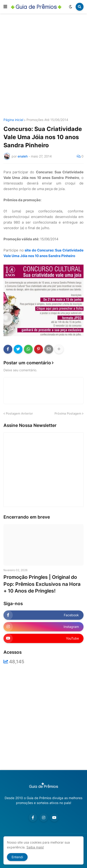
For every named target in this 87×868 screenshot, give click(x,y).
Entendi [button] (17, 857)
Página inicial (13, 120)
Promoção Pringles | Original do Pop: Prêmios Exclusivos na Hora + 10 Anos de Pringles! (42, 584)
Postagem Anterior (19, 413)
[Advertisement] (43, 66)
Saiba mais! (35, 847)
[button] (5, 7)
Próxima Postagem (68, 413)
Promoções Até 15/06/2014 (47, 120)
